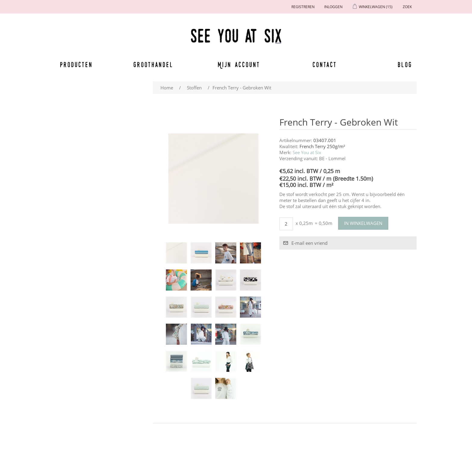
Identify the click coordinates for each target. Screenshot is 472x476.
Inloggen (333, 7)
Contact (325, 64)
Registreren (303, 7)
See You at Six (307, 152)
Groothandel (153, 64)
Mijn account (239, 64)
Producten (75, 64)
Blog (405, 64)
